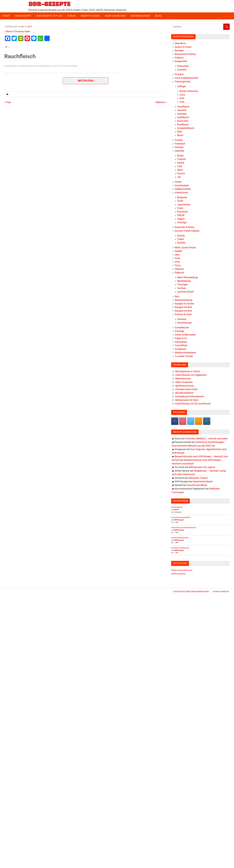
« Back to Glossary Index (17, 31)
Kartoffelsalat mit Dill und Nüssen (193, 404)
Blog (158, 16)
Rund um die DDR (115, 16)
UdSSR (181, 215)
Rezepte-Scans (90, 16)
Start (6, 16)
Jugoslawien (184, 205)
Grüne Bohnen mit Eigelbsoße (191, 375)
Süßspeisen (181, 342)
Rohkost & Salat (183, 314)
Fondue (179, 140)
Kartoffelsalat (184, 323)
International (181, 193)
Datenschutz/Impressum (182, 570)
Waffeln (181, 243)
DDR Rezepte (179, 520)
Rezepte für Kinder (184, 304)
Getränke (179, 151)
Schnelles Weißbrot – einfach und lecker (207, 439)
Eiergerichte (181, 61)
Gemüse (179, 147)
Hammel (182, 110)
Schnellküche (182, 328)
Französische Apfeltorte (181, 517)
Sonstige (182, 222)
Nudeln (178, 251)
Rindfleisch (183, 125)
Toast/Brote (181, 345)
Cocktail (181, 159)
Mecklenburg (184, 281)
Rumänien (183, 212)
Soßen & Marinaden (185, 335)
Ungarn (181, 219)
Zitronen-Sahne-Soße (186, 389)
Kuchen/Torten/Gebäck (187, 231)
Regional (179, 273)
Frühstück (180, 144)
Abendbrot (180, 43)
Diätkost (179, 58)
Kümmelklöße (177, 507)
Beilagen (179, 51)
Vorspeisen (181, 349)
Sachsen (182, 288)
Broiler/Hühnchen (189, 91)
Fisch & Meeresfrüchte (186, 78)
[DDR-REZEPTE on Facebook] (175, 421)
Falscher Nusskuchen (180, 538)
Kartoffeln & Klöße (184, 227)
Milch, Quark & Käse (185, 248)
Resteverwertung (183, 300)
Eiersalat (182, 319)
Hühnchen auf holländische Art (184, 528)
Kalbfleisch (183, 117)
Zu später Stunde (184, 356)
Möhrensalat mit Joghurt (202, 467)
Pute (182, 102)
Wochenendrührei (184, 393)
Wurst (180, 135)
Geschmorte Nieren (203, 482)
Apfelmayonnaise (184, 386)
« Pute (8, 102)
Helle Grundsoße (184, 382)
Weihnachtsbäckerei (185, 353)
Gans (182, 95)
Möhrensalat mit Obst (187, 400)
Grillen (178, 182)
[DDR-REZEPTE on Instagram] (207, 421)
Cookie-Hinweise (178, 574)
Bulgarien (182, 197)
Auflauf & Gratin (183, 47)
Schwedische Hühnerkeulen (190, 396)
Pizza (178, 265)
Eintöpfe (179, 74)
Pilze (177, 262)
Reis (177, 296)
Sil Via (177, 510)
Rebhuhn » (161, 102)
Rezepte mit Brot (183, 311)
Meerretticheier (183, 379)
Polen (180, 208)
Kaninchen (183, 121)
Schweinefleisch (186, 128)
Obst (177, 255)
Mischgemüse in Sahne (188, 371)
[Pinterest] (183, 421)
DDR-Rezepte (23, 16)
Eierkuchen (183, 66)
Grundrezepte (182, 185)
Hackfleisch (183, 107)
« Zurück (9, 87)
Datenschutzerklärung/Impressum (191, 592)
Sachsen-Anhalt (185, 292)
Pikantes (179, 269)
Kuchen (181, 236)
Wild (179, 132)
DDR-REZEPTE (49, 4)
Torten (180, 239)
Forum (71, 16)
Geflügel (181, 86)
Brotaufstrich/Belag (185, 54)
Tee (179, 177)
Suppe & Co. (181, 338)
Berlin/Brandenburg (187, 277)
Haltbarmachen (183, 189)
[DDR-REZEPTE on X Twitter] (191, 421)
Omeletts (182, 70)
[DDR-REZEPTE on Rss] (199, 421)
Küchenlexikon (140, 16)
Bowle (180, 156)
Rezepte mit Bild (183, 307)
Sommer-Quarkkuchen (180, 548)
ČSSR (180, 201)
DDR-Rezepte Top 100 (49, 16)
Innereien (182, 114)
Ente (182, 98)
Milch (180, 170)
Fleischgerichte (183, 82)
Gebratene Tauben (198, 478)
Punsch (181, 173)
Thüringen (183, 285)
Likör (180, 166)
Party (178, 258)
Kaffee (181, 163)
